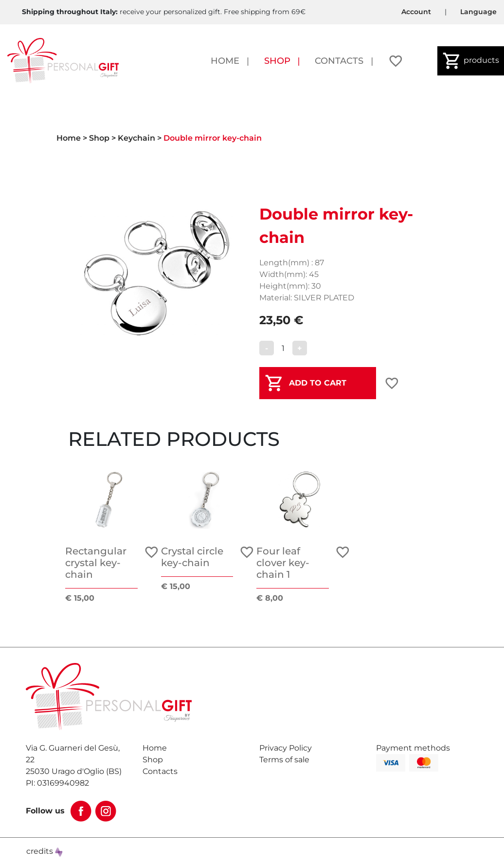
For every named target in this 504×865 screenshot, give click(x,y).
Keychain (136, 138)
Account (416, 12)
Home (225, 61)
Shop (277, 61)
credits (45, 851)
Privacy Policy (286, 748)
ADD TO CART (318, 383)
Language (478, 12)
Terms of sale (284, 760)
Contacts (339, 61)
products (471, 61)
